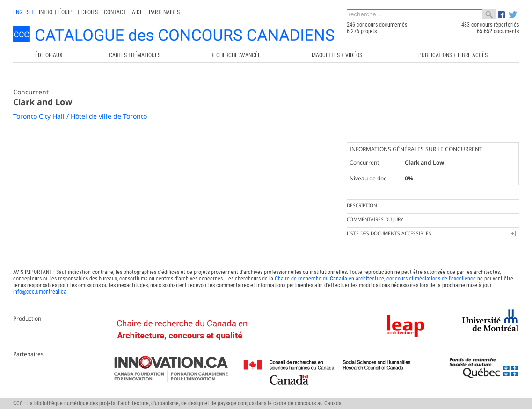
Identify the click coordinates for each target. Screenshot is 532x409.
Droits (90, 12)
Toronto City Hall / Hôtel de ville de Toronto (80, 116)
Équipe (67, 12)
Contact (115, 12)
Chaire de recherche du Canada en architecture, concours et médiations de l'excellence (375, 279)
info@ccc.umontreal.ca (40, 292)
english (23, 12)
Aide (137, 12)
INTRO (46, 12)
